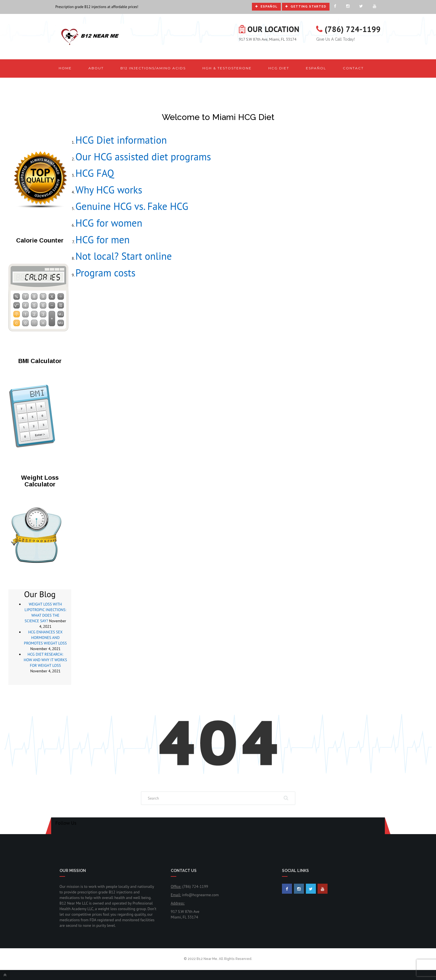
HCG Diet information (121, 140)
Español (266, 7)
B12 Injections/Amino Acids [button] (153, 68)
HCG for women (109, 223)
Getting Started (306, 7)
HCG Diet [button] (279, 68)
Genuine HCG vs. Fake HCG (132, 206)
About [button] (96, 68)
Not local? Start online (124, 256)
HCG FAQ (95, 173)
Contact (353, 68)
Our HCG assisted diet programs (143, 157)
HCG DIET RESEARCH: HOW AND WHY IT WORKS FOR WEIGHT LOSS (45, 660)
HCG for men (102, 240)
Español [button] (316, 68)
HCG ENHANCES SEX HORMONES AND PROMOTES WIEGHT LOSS (45, 638)
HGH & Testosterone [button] (227, 68)
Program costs (105, 273)
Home (65, 68)
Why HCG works (109, 190)
